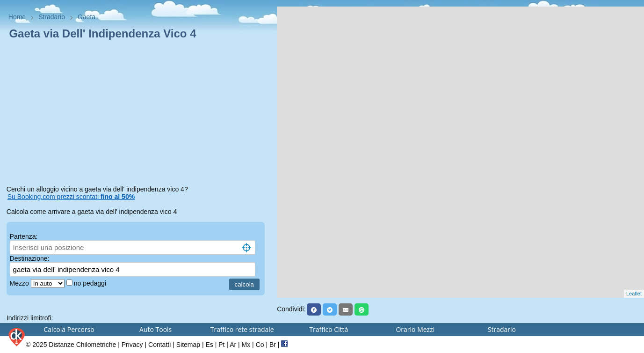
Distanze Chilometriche (82, 345)
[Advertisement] (139, 114)
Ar (233, 345)
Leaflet (634, 294)
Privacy (132, 345)
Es (209, 345)
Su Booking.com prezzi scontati (71, 197)
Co (260, 345)
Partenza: (24, 236)
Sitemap (188, 345)
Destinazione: (30, 258)
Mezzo (20, 283)
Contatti (159, 345)
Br (273, 345)
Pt (221, 345)
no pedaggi (91, 283)
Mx (246, 345)
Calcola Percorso (69, 329)
